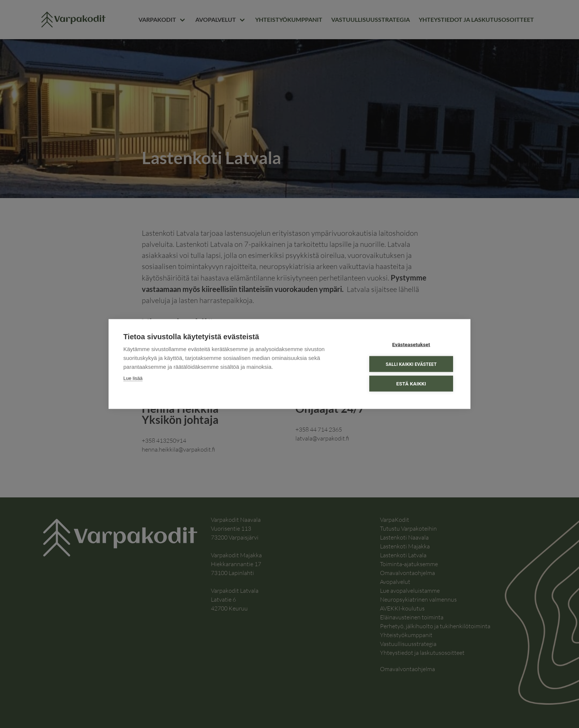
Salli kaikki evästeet (411, 364)
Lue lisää (133, 378)
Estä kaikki (411, 384)
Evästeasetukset (411, 344)
